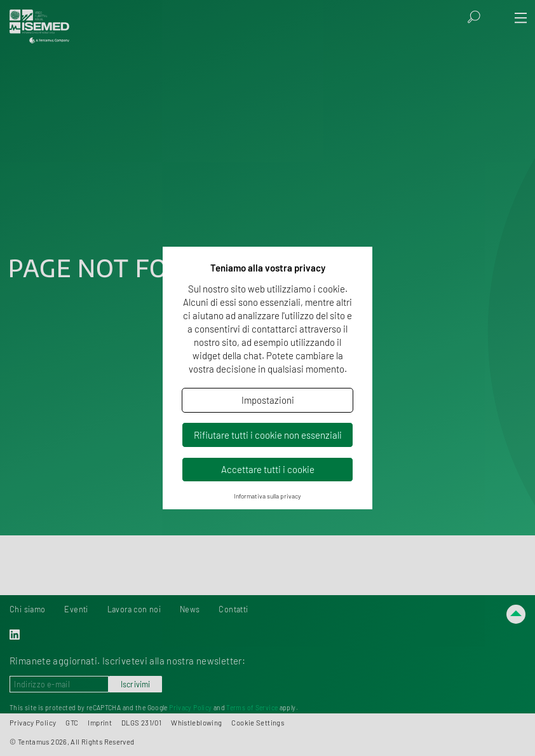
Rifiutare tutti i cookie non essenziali (268, 435)
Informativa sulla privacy (267, 496)
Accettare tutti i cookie (268, 469)
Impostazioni (268, 400)
